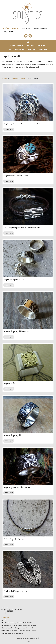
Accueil (5, 78)
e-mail (4, 613)
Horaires (5, 618)
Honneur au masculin (17, 78)
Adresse (5, 607)
